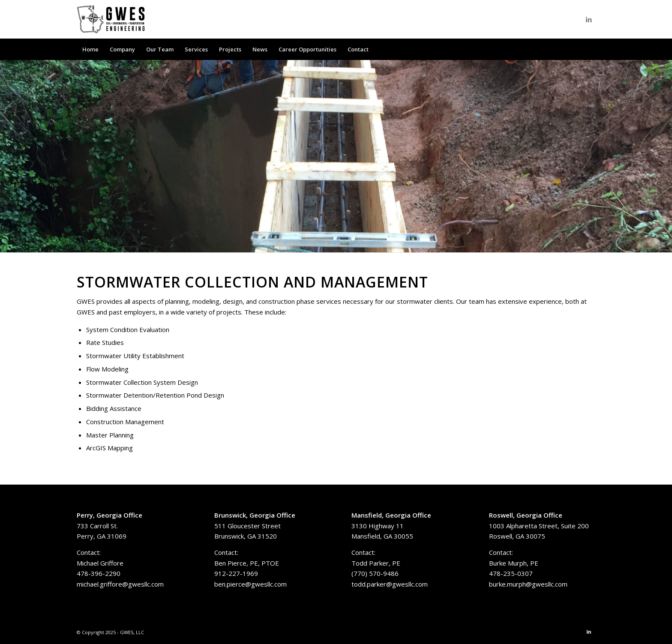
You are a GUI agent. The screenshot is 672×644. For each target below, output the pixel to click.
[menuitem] (90, 49)
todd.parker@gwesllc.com (390, 584)
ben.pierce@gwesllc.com (250, 584)
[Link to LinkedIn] (589, 19)
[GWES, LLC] (111, 19)
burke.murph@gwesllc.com (528, 584)
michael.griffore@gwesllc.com (120, 584)
